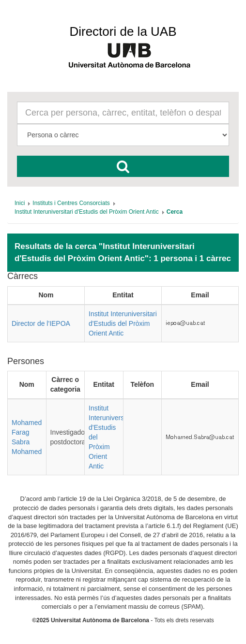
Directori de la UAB (123, 31)
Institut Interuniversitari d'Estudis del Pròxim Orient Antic (123, 323)
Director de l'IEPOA (41, 323)
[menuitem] (20, 203)
